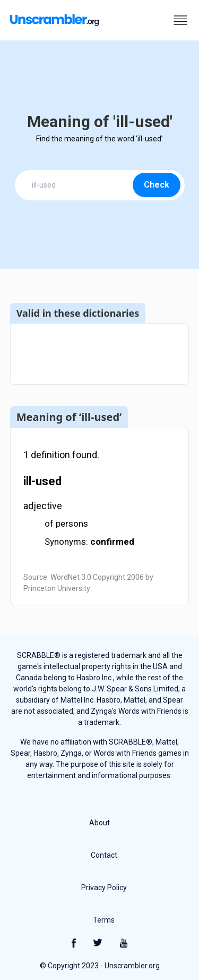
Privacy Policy (104, 888)
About (99, 823)
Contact (104, 855)
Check (157, 185)
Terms (104, 920)
